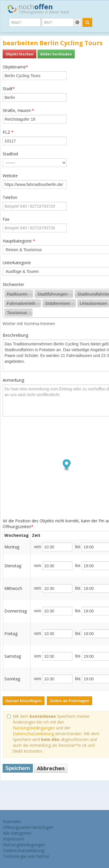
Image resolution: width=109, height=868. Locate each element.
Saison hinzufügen (24, 701)
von (37, 547)
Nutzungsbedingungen (34, 728)
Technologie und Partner (26, 856)
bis (78, 547)
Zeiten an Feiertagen (69, 701)
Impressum (14, 839)
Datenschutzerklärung (33, 734)
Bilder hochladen (56, 54)
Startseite (12, 821)
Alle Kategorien (17, 833)
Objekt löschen (19, 54)
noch (38, 8)
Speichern (18, 768)
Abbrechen (51, 768)
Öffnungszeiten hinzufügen (28, 827)
